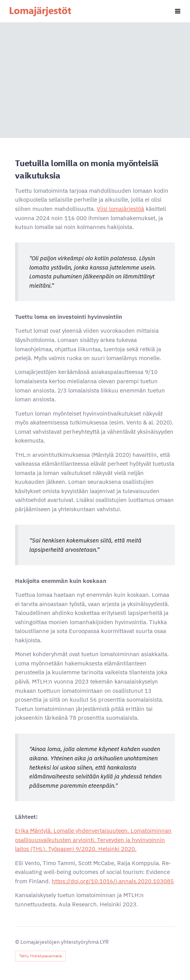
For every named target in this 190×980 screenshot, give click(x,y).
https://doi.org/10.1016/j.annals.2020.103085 (113, 881)
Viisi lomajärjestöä (120, 209)
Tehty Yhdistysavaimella (40, 956)
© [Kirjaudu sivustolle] (18, 942)
